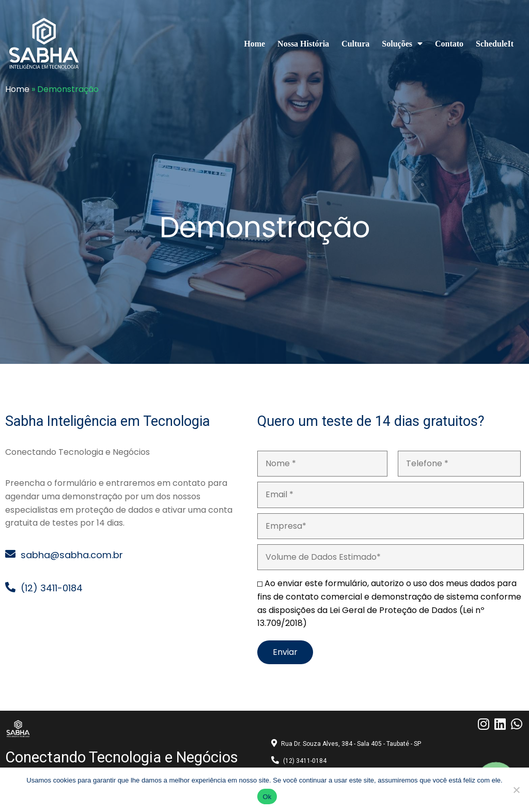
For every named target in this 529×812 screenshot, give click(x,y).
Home (17, 89)
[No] (516, 790)
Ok (267, 797)
